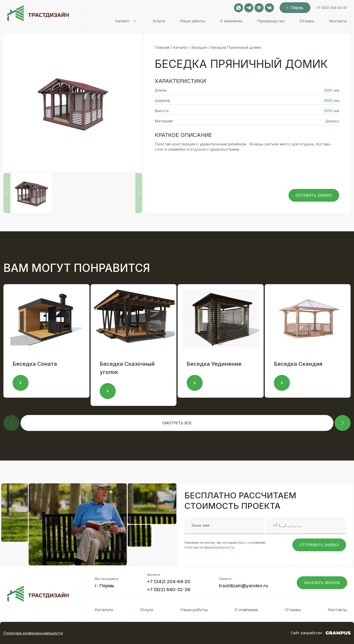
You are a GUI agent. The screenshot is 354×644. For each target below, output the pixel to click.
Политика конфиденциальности (33, 633)
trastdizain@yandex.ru (244, 586)
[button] (343, 423)
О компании (231, 21)
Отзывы (307, 21)
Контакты (338, 21)
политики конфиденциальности (209, 547)
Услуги (159, 21)
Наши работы (192, 21)
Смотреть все (177, 423)
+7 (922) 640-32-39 (168, 590)
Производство (271, 21)
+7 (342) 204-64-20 (332, 8)
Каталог (123, 21)
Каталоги (104, 610)
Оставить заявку (314, 195)
